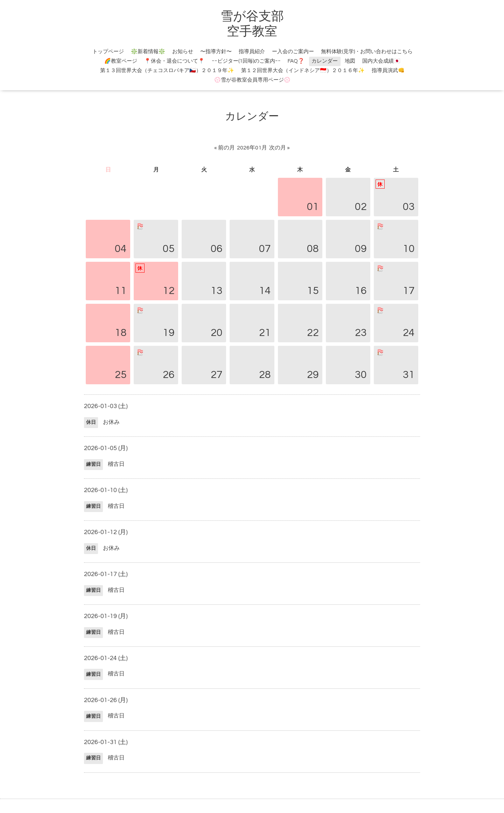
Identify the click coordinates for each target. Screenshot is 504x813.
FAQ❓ (296, 61)
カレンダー (325, 61)
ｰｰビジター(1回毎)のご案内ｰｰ (246, 61)
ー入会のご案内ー (293, 52)
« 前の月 (225, 148)
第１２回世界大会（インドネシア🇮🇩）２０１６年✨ (303, 71)
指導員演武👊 (388, 71)
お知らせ (183, 52)
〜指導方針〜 (216, 52)
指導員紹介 (252, 52)
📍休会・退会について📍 (174, 61)
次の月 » (279, 148)
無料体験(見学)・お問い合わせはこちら (367, 52)
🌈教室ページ (121, 61)
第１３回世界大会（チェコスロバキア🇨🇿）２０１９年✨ (167, 71)
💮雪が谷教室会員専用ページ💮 (252, 80)
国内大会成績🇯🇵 (381, 61)
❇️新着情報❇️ (148, 52)
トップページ (108, 52)
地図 (350, 61)
